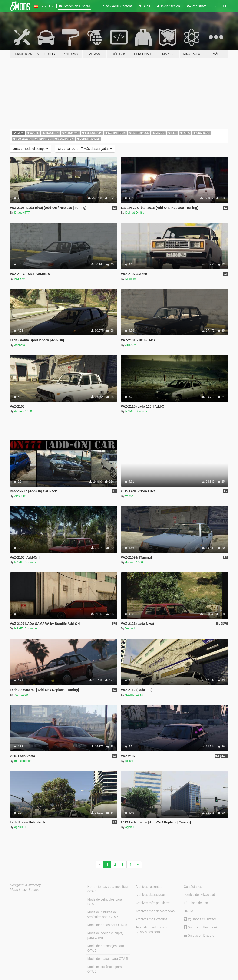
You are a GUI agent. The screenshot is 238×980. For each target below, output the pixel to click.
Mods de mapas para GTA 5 (108, 959)
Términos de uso (196, 903)
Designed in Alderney (25, 885)
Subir (145, 6)
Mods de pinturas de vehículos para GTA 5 (103, 914)
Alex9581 (20, 496)
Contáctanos (193, 887)
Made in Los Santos (24, 890)
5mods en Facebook (201, 927)
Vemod (130, 628)
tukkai (129, 761)
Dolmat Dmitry (135, 212)
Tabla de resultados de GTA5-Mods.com (152, 930)
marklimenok (23, 761)
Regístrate (197, 6)
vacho (129, 496)
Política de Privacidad (199, 895)
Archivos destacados (150, 895)
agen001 (20, 827)
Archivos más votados (151, 919)
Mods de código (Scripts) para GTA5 (105, 935)
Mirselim (131, 279)
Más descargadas (85, 149)
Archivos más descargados (155, 911)
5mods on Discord (199, 936)
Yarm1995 (21, 695)
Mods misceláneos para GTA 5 (105, 969)
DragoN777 (22, 212)
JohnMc (20, 345)
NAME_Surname (137, 411)
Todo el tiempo (31, 149)
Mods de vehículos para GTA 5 (105, 902)
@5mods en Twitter (200, 919)
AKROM (20, 279)
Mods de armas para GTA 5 (107, 925)
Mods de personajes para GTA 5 (106, 948)
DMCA (188, 911)
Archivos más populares (153, 903)
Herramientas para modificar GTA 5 (108, 889)
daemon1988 (23, 411)
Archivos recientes (149, 887)
